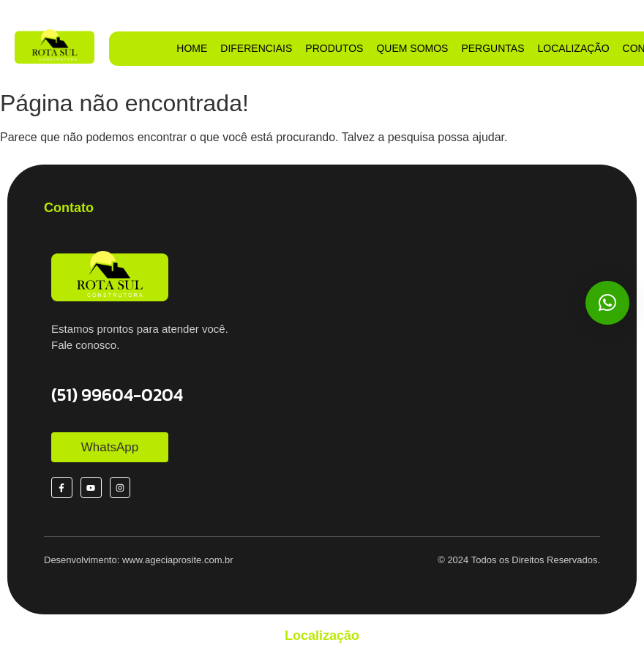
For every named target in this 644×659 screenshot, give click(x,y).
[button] (607, 303)
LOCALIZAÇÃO (574, 48)
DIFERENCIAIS (256, 48)
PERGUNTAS (493, 48)
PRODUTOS (334, 48)
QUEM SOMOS (412, 48)
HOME (192, 48)
